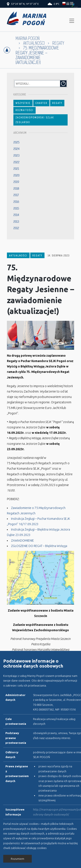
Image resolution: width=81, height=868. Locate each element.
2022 (16, 162)
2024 (17, 149)
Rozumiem (17, 859)
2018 (16, 189)
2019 (16, 182)
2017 (16, 195)
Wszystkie (23, 103)
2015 (16, 208)
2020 (16, 175)
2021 (16, 169)
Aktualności (34, 43)
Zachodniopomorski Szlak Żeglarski (35, 120)
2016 (16, 202)
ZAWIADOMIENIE (22, 541)
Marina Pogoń (28, 39)
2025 (16, 142)
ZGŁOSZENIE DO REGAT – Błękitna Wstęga (39, 546)
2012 (16, 228)
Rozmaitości (25, 110)
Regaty (58, 43)
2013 (16, 222)
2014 (16, 215)
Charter (41, 103)
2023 (16, 156)
